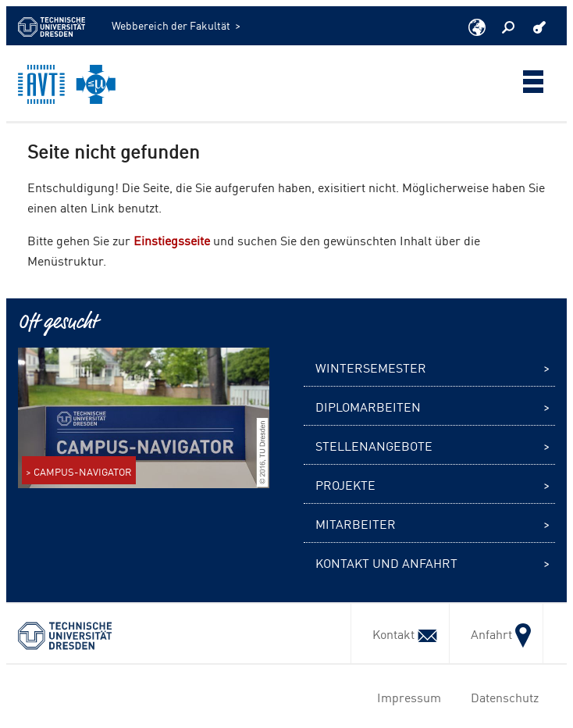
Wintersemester (371, 367)
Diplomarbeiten (368, 406)
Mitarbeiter (356, 523)
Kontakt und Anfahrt (386, 562)
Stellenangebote (374, 445)
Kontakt (400, 633)
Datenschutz (502, 697)
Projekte (345, 484)
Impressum (406, 697)
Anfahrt (496, 633)
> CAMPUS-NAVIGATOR (79, 471)
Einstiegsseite (172, 240)
